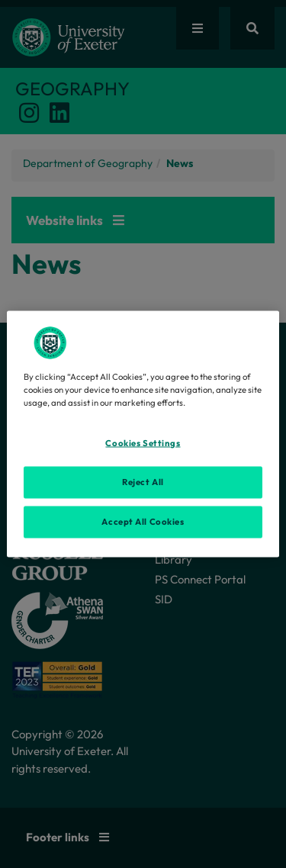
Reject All (143, 482)
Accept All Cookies (143, 522)
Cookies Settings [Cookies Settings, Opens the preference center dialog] (143, 443)
